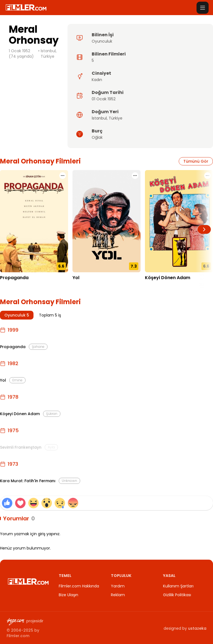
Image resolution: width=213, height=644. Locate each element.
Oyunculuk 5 (17, 315)
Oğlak (97, 137)
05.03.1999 (10, 286)
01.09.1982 (82, 286)
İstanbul (99, 118)
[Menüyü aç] (203, 8)
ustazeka (197, 628)
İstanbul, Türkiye (49, 54)
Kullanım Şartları (178, 586)
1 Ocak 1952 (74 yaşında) (21, 54)
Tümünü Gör (196, 161)
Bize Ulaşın (68, 595)
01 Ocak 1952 (104, 99)
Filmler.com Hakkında (79, 586)
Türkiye (116, 118)
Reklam (118, 595)
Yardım (118, 586)
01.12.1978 (154, 286)
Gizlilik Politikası (177, 595)
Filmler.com (18, 636)
